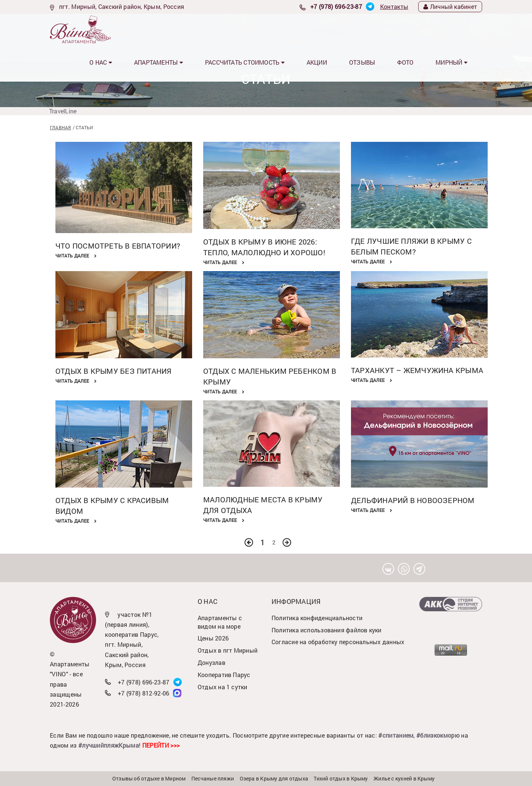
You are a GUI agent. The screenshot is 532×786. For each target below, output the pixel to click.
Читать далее (76, 256)
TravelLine (63, 111)
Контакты (394, 6)
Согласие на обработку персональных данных (338, 642)
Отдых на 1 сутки (223, 687)
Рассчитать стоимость (296, 29)
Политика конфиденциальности (317, 618)
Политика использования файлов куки (327, 630)
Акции (356, 29)
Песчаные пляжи (213, 778)
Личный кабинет (450, 6)
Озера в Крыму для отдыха (274, 778)
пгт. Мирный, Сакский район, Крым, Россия (122, 6)
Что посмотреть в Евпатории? (118, 246)
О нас (178, 29)
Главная (61, 127)
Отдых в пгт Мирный (228, 650)
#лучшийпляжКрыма (109, 745)
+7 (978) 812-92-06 (144, 693)
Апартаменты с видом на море (220, 622)
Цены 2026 (213, 638)
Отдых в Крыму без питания (114, 371)
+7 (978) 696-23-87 (336, 6)
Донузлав (212, 662)
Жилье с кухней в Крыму (404, 778)
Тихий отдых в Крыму (341, 778)
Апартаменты (224, 29)
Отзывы (391, 29)
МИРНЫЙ (461, 29)
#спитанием (396, 735)
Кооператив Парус (224, 675)
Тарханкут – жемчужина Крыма (417, 370)
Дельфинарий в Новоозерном (413, 500)
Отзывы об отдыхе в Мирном (149, 778)
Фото (424, 29)
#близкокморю (438, 735)
